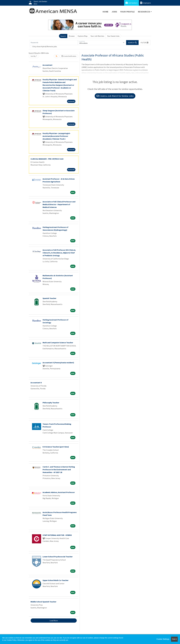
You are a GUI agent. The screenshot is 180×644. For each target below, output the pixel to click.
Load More (54, 621)
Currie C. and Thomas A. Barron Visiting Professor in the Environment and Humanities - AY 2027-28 (59, 470)
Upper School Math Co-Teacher (56, 580)
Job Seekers (131, 3)
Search (63, 36)
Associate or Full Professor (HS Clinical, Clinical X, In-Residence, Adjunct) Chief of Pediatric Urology (59, 253)
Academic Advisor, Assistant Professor (59, 492)
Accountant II (36, 383)
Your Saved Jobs (113, 36)
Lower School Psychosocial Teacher (58, 557)
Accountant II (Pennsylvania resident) (58, 363)
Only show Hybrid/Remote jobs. (45, 46)
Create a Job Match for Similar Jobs (115, 96)
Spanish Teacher (49, 298)
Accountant (47, 65)
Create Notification (69, 56)
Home (106, 12)
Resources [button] (144, 12)
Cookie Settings (163, 639)
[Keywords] (54, 43)
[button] (145, 43)
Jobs (114, 12)
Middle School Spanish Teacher (43, 602)
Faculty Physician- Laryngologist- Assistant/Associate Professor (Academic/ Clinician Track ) (57, 136)
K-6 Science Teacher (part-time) (56, 447)
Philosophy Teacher (51, 403)
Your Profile (128, 12)
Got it (174, 639)
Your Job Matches (97, 36)
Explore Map (83, 36)
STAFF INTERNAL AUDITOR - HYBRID (57, 535)
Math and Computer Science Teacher (58, 343)
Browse (72, 36)
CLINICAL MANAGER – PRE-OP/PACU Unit (47, 159)
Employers (146, 3)
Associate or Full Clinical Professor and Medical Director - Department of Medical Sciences (59, 204)
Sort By (33, 56)
